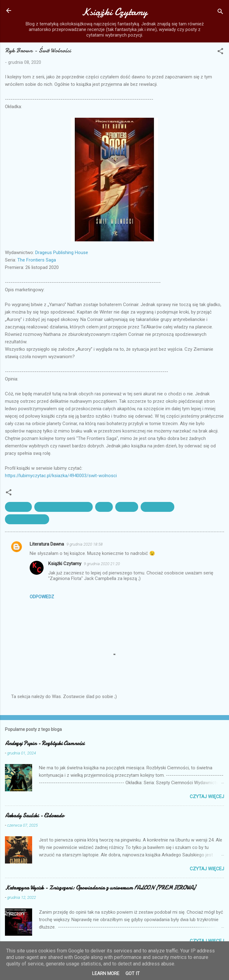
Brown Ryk (18, 507)
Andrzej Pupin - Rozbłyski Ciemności (45, 743)
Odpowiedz (42, 597)
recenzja (127, 507)
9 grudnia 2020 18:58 (85, 544)
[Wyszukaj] (220, 13)
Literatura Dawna (47, 544)
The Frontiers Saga (37, 260)
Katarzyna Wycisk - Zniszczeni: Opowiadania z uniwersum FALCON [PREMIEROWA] (100, 888)
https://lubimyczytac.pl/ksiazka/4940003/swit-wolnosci (61, 476)
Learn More (106, 973)
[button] (220, 52)
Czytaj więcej (207, 797)
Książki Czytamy (114, 12)
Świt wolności (157, 507)
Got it (133, 973)
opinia (104, 507)
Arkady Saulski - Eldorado (34, 816)
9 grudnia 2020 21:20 (102, 564)
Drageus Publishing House (62, 253)
